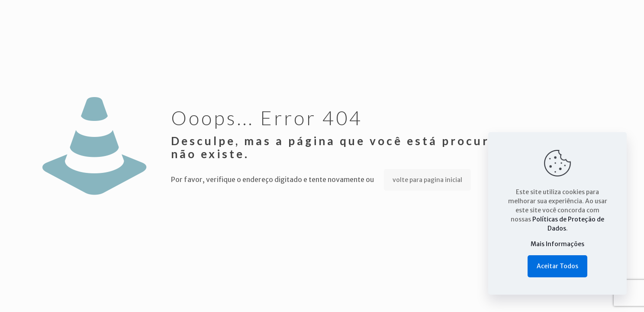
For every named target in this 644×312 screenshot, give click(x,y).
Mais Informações (557, 244)
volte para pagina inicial (427, 180)
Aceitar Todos (557, 266)
